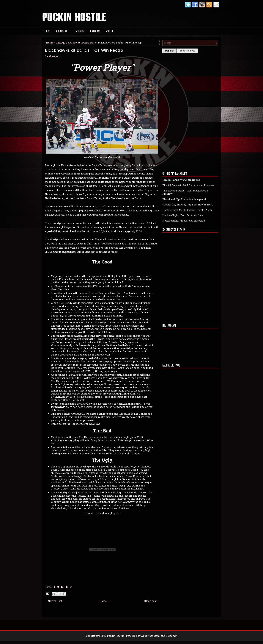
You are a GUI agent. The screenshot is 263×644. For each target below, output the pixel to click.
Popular (170, 51)
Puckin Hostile (116, 636)
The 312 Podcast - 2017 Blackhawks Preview (188, 185)
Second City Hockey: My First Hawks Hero (188, 205)
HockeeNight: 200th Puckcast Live (183, 215)
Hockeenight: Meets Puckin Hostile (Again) (188, 210)
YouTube (110, 31)
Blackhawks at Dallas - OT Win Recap (84, 50)
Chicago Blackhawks (68, 43)
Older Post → (152, 601)
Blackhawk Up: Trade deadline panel (184, 199)
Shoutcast (64, 30)
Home (47, 31)
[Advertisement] (190, 111)
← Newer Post (53, 601)
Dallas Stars (89, 43)
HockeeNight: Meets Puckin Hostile (184, 221)
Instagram (95, 31)
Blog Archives (188, 51)
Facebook (79, 31)
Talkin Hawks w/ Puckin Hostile (181, 180)
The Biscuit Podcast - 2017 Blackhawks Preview (185, 192)
